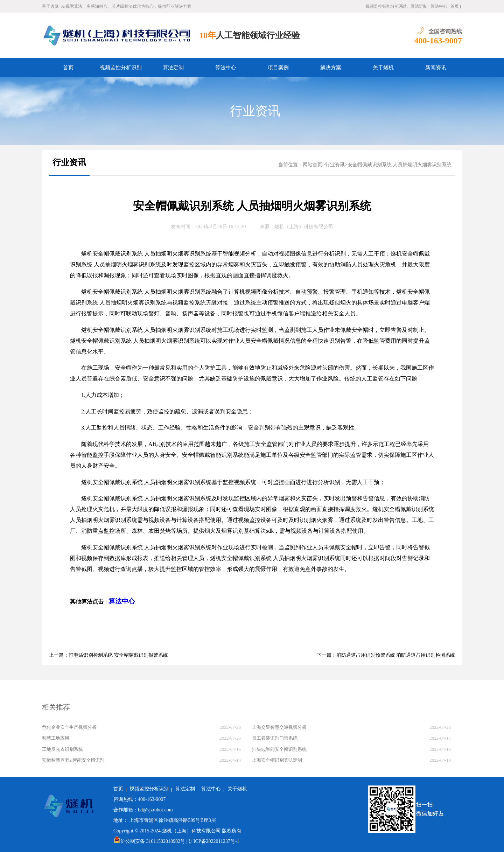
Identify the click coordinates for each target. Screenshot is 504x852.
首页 (455, 6)
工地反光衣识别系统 (62, 749)
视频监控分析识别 (121, 68)
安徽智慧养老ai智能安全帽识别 (73, 760)
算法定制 (419, 6)
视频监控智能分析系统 (386, 6)
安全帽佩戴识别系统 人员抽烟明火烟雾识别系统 (400, 165)
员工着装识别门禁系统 (275, 738)
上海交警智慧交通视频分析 (279, 727)
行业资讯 (255, 111)
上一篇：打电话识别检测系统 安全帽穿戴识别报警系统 (108, 655)
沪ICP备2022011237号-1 (214, 841)
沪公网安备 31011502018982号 (149, 841)
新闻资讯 (436, 68)
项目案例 (278, 68)
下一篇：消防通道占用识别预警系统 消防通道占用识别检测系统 (386, 655)
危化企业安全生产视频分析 (69, 727)
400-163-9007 (438, 41)
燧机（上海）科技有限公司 (304, 227)
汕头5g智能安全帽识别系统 (279, 749)
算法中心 (439, 6)
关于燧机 (383, 68)
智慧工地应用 (56, 738)
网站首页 (313, 165)
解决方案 (331, 68)
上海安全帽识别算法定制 (277, 760)
